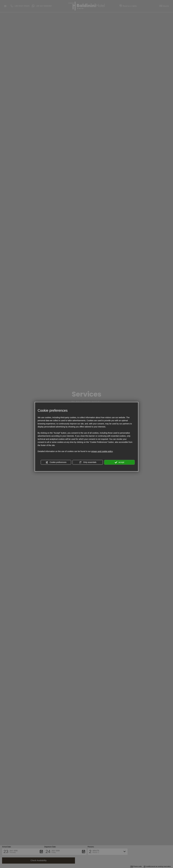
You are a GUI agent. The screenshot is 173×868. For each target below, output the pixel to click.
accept (119, 462)
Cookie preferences (56, 462)
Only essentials (88, 462)
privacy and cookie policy (102, 451)
